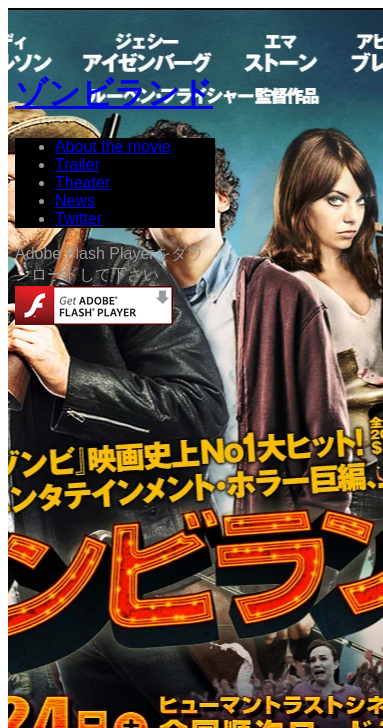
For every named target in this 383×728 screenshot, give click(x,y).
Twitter (78, 218)
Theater (82, 182)
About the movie (113, 146)
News (75, 200)
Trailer (77, 164)
